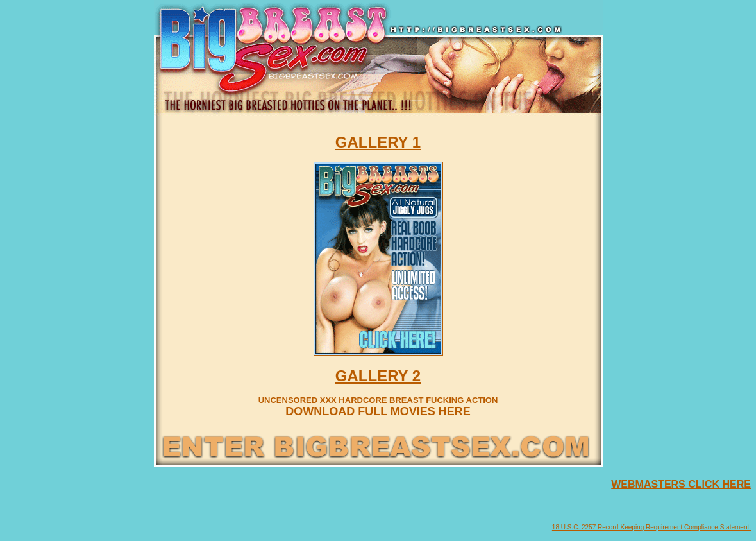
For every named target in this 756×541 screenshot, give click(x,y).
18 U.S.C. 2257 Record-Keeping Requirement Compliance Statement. (651, 527)
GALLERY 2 (378, 376)
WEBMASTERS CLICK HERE (681, 484)
